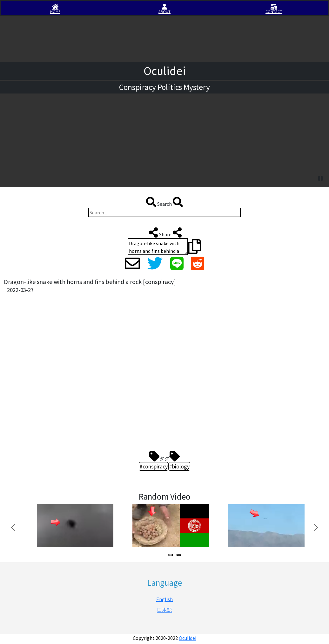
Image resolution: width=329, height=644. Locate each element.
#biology (179, 466)
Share (165, 232)
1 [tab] (172, 556)
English (164, 599)
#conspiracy (154, 466)
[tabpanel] (74, 526)
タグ (164, 456)
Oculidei (188, 638)
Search (164, 202)
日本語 (164, 610)
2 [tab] (180, 556)
